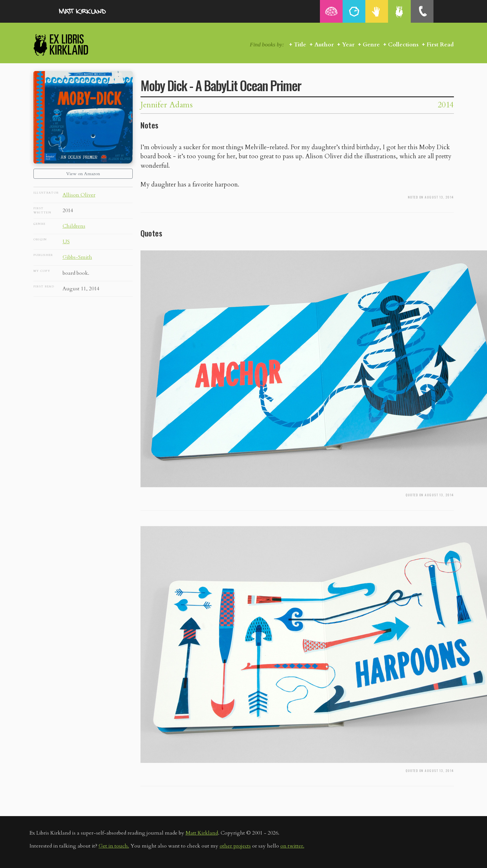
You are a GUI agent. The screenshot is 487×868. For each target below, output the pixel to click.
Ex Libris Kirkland (72, 45)
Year (348, 45)
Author (324, 45)
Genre (371, 45)
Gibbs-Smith (77, 257)
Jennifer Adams (167, 105)
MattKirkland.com (91, 11)
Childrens (74, 226)
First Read (440, 45)
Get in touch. (114, 846)
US (66, 242)
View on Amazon (83, 174)
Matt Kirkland (202, 833)
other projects (235, 846)
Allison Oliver (79, 195)
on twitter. (292, 846)
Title (300, 45)
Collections (403, 45)
